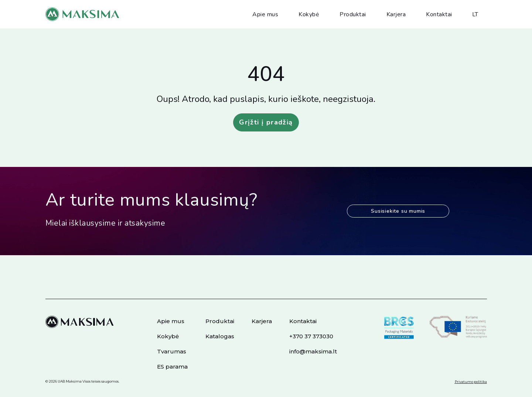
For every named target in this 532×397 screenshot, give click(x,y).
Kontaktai (439, 14)
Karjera (396, 14)
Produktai (353, 14)
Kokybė (309, 14)
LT (475, 14)
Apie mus (265, 14)
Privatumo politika (471, 382)
